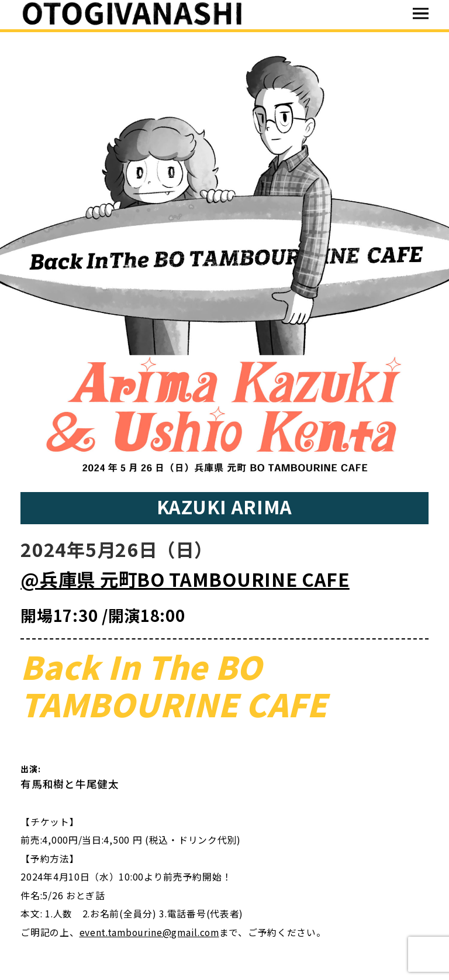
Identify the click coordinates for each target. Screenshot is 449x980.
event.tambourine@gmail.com (149, 932)
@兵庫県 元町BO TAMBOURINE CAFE (185, 579)
